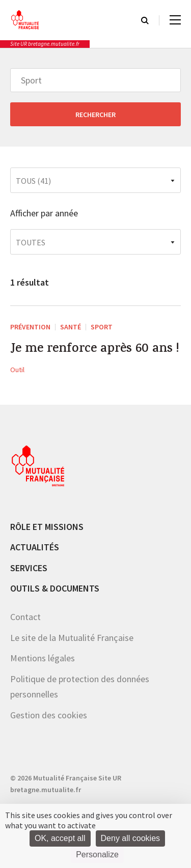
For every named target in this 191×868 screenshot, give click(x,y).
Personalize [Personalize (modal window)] (97, 855)
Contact (25, 617)
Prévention (30, 327)
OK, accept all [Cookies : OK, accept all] (60, 838)
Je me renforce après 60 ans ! (94, 350)
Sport (102, 327)
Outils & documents (55, 588)
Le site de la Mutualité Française (72, 638)
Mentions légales (43, 658)
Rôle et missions (47, 527)
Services (29, 568)
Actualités (35, 547)
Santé (71, 327)
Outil (17, 370)
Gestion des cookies (49, 715)
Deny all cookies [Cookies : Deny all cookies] (131, 838)
